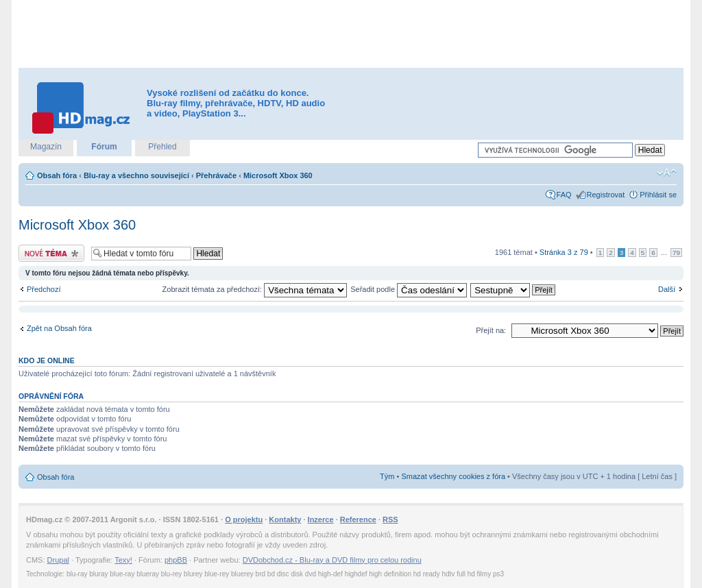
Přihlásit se (658, 195)
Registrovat (606, 195)
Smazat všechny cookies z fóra (453, 476)
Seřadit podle (409, 289)
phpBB (176, 560)
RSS (390, 519)
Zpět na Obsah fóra (59, 328)
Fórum (104, 147)
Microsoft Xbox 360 (278, 175)
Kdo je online (47, 360)
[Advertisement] (351, 34)
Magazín (46, 147)
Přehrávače (216, 175)
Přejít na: (491, 330)
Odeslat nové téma (51, 253)
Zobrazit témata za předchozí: (255, 289)
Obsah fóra (57, 175)
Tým (387, 476)
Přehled (162, 147)
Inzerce (321, 519)
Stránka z (564, 252)
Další (667, 289)
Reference (358, 519)
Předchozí (44, 289)
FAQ (564, 195)
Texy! (123, 560)
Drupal (58, 560)
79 (676, 253)
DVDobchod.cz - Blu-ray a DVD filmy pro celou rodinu (332, 560)
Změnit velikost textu (667, 173)
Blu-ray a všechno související (136, 175)
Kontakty (285, 519)
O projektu (244, 519)
